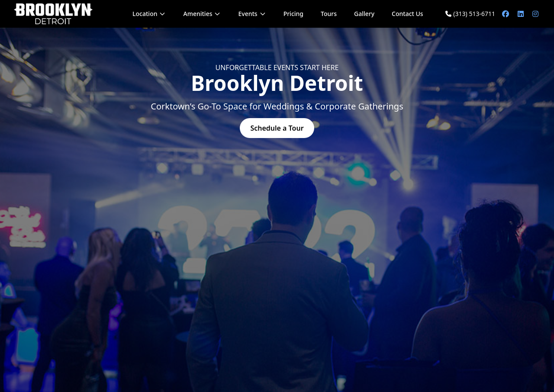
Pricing (293, 14)
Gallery (364, 14)
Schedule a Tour (277, 128)
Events (252, 14)
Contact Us (407, 14)
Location (149, 14)
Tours (329, 14)
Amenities (202, 14)
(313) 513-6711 (470, 14)
